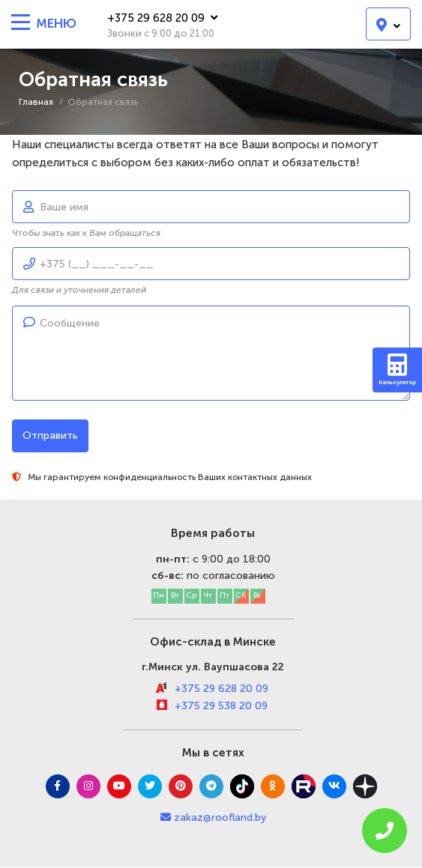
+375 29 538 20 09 (221, 706)
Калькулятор (397, 370)
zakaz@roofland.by (220, 817)
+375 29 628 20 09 (162, 18)
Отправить (50, 435)
